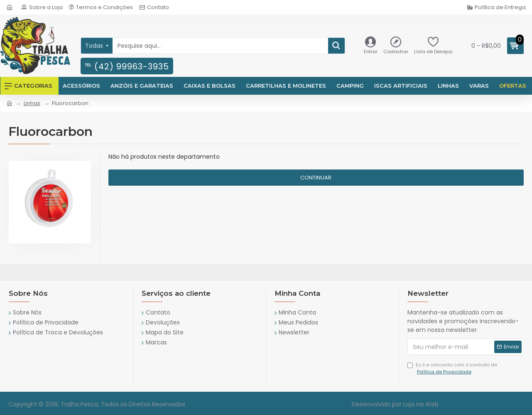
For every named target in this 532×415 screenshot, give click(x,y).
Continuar (316, 178)
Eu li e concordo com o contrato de (452, 368)
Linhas (32, 103)
